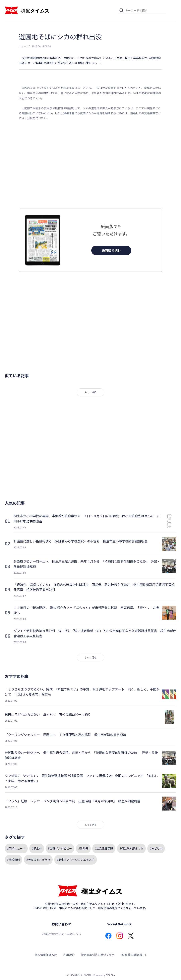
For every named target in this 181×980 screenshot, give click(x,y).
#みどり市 (156, 848)
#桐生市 (37, 848)
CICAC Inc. (111, 975)
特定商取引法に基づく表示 (98, 955)
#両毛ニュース (16, 848)
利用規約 (69, 955)
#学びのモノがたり (38, 860)
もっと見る (90, 392)
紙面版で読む (111, 250)
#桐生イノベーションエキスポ (76, 860)
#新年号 (83, 848)
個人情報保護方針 (46, 955)
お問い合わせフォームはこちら (61, 934)
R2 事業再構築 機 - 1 (134, 955)
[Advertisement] (90, 165)
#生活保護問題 (104, 848)
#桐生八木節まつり (131, 848)
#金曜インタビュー (60, 848)
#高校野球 (14, 860)
